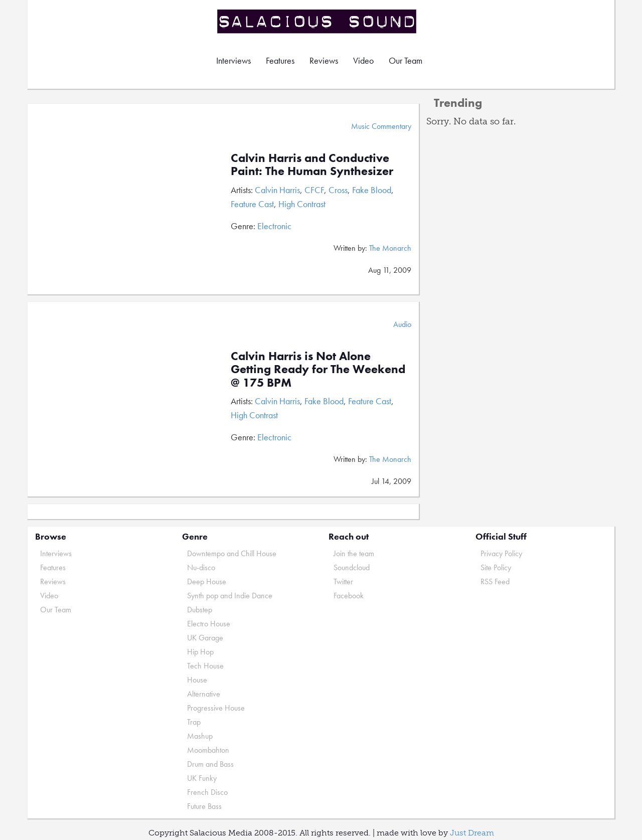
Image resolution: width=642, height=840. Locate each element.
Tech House (205, 666)
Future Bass (204, 806)
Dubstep (200, 610)
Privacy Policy (501, 553)
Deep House (207, 581)
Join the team (354, 553)
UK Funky (202, 778)
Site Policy (496, 567)
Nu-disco (201, 567)
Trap (194, 722)
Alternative (204, 694)
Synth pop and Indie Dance (230, 596)
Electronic (274, 226)
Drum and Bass (210, 764)
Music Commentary (381, 126)
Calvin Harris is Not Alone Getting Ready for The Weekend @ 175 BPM (318, 369)
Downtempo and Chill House (232, 553)
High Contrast (302, 204)
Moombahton (208, 750)
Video (363, 60)
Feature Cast (252, 204)
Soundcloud (352, 567)
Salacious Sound (317, 21)
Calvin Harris (277, 190)
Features (280, 60)
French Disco (207, 792)
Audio (402, 324)
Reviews (324, 60)
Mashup (200, 736)
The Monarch (390, 248)
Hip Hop (200, 652)
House (197, 680)
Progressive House (216, 708)
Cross (338, 190)
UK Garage (205, 638)
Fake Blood (372, 190)
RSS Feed (495, 581)
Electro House (209, 624)
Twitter (343, 581)
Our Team (406, 60)
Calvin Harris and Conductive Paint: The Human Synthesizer (312, 164)
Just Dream (472, 833)
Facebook (349, 596)
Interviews (233, 60)
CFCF (314, 190)
